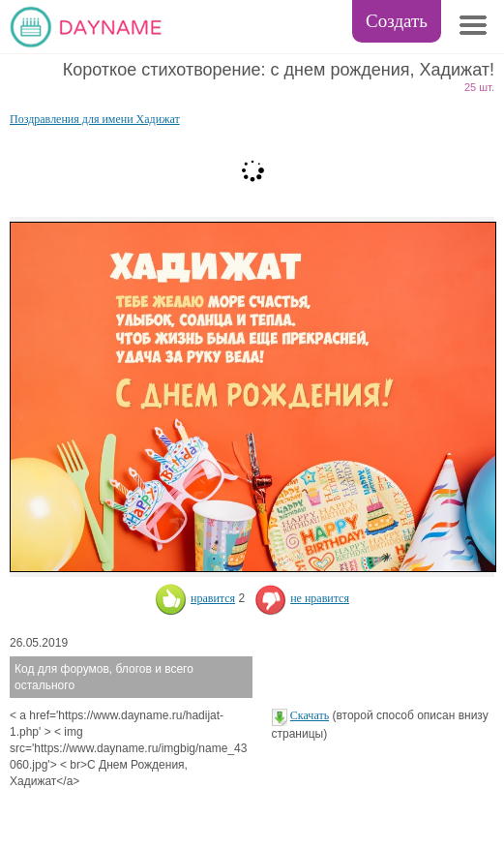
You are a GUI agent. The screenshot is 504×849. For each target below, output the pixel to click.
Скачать (310, 715)
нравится (195, 598)
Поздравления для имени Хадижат (95, 119)
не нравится (302, 598)
